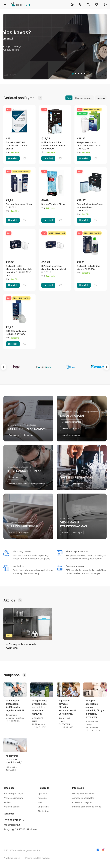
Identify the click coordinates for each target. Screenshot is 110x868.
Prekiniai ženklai (12, 807)
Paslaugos (24, 532)
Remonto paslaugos (13, 793)
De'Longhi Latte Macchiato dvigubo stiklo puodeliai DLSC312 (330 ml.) (19, 271)
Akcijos (7, 802)
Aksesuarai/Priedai (70, 428)
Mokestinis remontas (71, 422)
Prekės (65, 484)
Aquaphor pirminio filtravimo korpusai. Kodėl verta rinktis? (67, 707)
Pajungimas (14, 435)
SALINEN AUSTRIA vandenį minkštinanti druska (17, 146)
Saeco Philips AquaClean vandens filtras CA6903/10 (90, 207)
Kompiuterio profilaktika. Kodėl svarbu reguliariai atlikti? (15, 705)
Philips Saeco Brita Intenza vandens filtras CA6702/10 (89, 146)
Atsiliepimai (44, 811)
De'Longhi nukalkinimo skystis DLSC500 (88, 268)
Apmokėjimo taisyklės (83, 798)
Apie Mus (43, 793)
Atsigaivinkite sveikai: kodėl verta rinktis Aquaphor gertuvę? (40, 707)
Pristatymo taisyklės (82, 802)
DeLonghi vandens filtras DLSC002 (19, 206)
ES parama (43, 807)
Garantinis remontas (71, 435)
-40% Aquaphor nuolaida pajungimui (21, 646)
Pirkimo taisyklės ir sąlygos (38, 858)
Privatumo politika (12, 858)
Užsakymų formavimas (84, 793)
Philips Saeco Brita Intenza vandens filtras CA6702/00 (53, 146)
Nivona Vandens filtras (53, 204)
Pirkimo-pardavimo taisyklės (87, 807)
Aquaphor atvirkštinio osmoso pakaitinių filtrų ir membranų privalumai (95, 709)
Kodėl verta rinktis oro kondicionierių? (14, 759)
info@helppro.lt (12, 825)
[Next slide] (107, 367)
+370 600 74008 (12, 820)
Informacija (78, 788)
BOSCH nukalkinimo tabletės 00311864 (16, 333)
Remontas (28, 435)
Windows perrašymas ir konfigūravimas (27, 484)
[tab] (73, 74)
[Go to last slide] (3, 367)
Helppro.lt (43, 788)
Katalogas (9, 788)
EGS (40, 802)
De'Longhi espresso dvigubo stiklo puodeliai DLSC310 (54, 269)
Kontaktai (42, 798)
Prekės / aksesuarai (13, 798)
